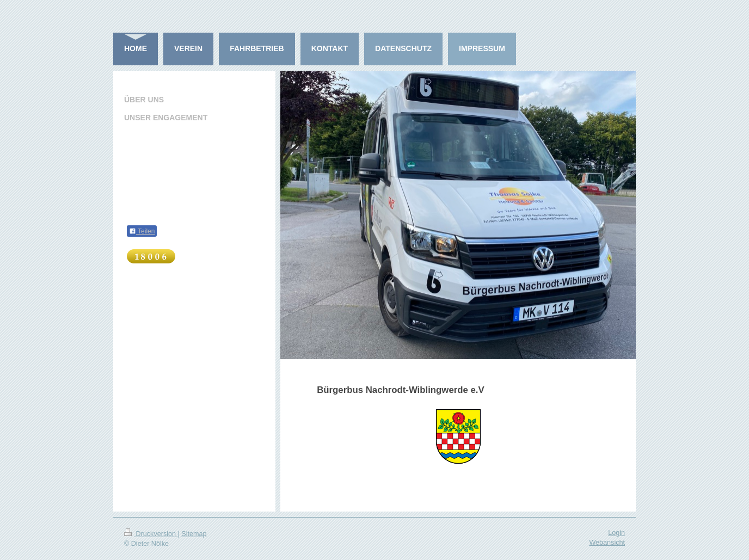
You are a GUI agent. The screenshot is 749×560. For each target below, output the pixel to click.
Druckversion (151, 534)
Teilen (142, 231)
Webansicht (607, 543)
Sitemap (194, 534)
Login (616, 533)
